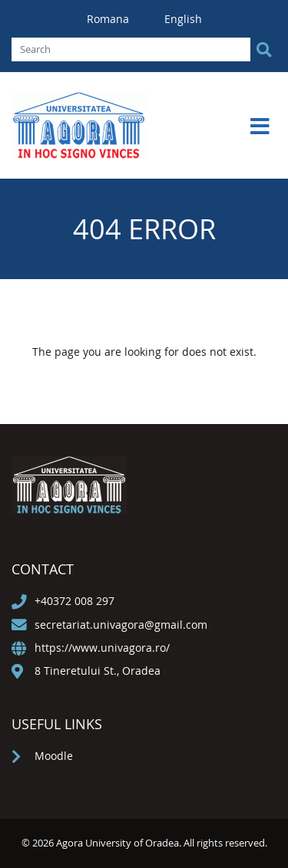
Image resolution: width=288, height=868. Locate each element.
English (183, 19)
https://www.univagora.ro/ (102, 648)
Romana (109, 19)
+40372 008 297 (74, 601)
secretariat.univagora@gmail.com (121, 625)
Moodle (54, 756)
